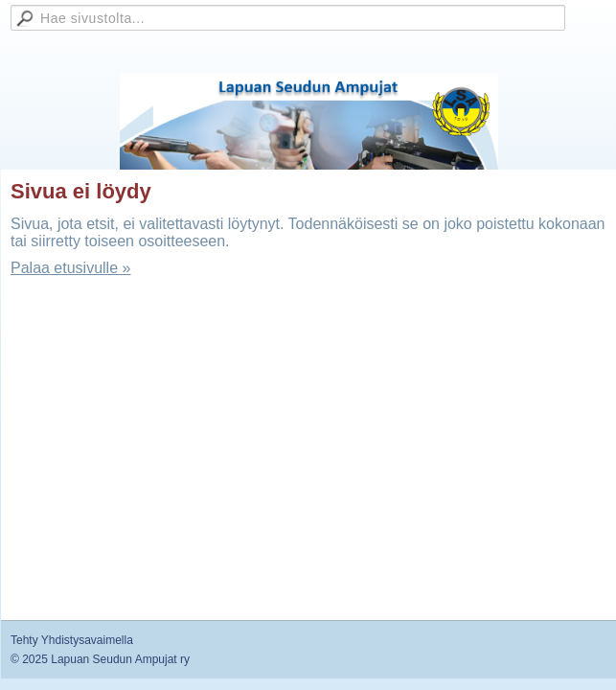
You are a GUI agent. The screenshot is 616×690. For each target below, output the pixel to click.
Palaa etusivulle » (70, 268)
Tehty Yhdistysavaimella (72, 640)
